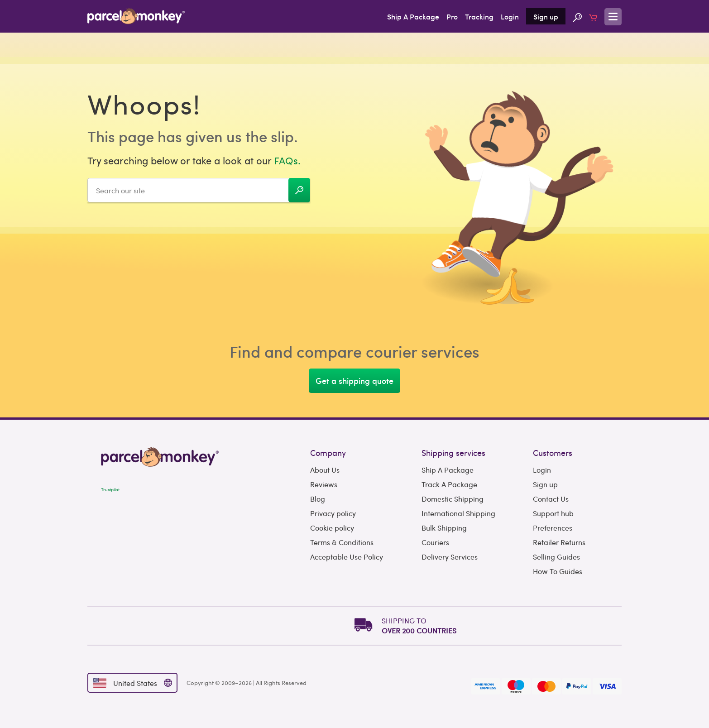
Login (510, 16)
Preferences (553, 528)
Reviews (324, 484)
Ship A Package (413, 16)
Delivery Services (450, 557)
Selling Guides (556, 557)
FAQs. (287, 160)
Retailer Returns (559, 542)
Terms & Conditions (342, 542)
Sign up (546, 16)
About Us (325, 470)
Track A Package (449, 484)
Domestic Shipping (453, 499)
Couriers (435, 542)
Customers (553, 453)
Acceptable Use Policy (347, 557)
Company (328, 453)
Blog (318, 499)
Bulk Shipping (444, 528)
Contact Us (551, 499)
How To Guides (558, 571)
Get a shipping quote (354, 381)
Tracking (479, 16)
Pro (452, 16)
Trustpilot (110, 489)
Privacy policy (333, 513)
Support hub (553, 513)
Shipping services (453, 453)
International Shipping (458, 513)
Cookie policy (332, 528)
